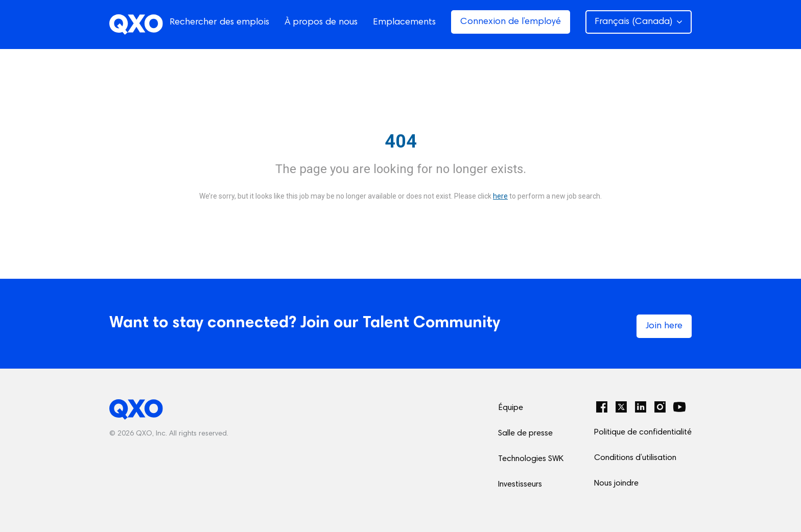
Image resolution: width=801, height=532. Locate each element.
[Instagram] (660, 407)
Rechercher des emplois (219, 22)
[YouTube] (679, 407)
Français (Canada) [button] (639, 22)
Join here (664, 326)
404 (401, 141)
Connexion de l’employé (511, 22)
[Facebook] (602, 407)
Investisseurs (520, 485)
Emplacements (404, 22)
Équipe (511, 408)
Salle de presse (525, 433)
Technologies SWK (531, 459)
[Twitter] (621, 407)
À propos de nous (321, 22)
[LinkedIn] (641, 407)
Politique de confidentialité (643, 432)
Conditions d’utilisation (635, 458)
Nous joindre (616, 483)
